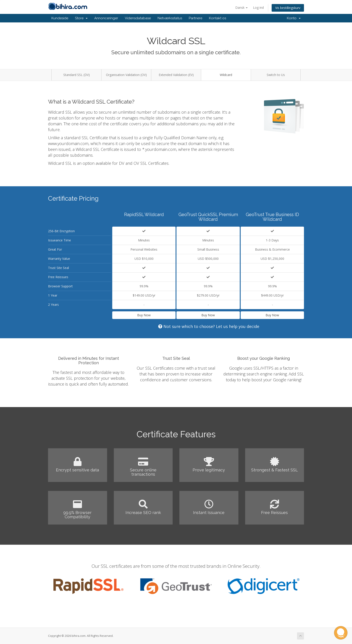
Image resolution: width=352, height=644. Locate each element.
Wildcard (226, 75)
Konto (294, 18)
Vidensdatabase (138, 18)
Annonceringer (106, 18)
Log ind (258, 8)
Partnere (196, 18)
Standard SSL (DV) (77, 75)
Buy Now (144, 315)
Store (81, 18)
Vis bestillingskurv (288, 8)
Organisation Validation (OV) (126, 75)
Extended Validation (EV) (176, 75)
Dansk (241, 8)
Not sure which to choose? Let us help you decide (209, 326)
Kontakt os (218, 18)
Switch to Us (276, 75)
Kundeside (60, 18)
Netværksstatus (170, 18)
